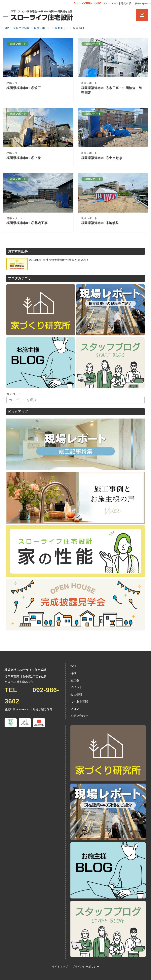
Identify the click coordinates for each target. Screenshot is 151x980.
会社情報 (76, 694)
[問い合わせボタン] (142, 15)
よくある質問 (79, 701)
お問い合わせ (79, 716)
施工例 (75, 680)
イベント (76, 687)
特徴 (73, 673)
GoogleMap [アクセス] (143, 3)
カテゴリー (14, 394)
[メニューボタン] (6, 15)
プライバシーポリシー (86, 967)
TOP (74, 666)
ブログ (75, 709)
